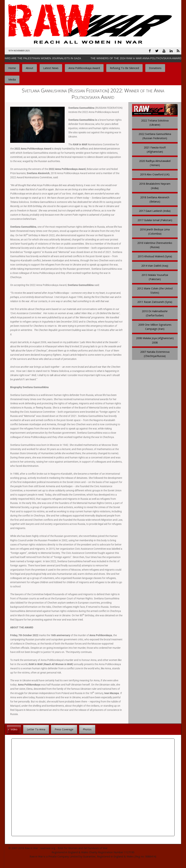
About (30, 67)
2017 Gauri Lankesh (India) (155, 210)
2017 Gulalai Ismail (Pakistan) (155, 219)
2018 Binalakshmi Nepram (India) (155, 185)
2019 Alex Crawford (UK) (155, 174)
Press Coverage (64, 729)
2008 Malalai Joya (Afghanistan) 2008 (155, 340)
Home (12, 67)
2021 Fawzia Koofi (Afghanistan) (155, 149)
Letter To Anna (36, 729)
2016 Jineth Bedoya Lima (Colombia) (155, 231)
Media (12, 79)
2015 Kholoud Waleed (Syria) (155, 256)
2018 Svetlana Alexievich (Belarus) (155, 199)
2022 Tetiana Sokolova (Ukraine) (155, 122)
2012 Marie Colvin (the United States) (155, 290)
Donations (155, 67)
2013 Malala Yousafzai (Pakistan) (155, 276)
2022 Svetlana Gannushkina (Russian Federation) (155, 135)
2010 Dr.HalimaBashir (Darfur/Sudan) (155, 313)
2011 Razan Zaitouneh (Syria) (155, 301)
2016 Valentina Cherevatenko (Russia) (155, 244)
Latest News (51, 67)
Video (14, 729)
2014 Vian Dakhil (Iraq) (155, 265)
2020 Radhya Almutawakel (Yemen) (155, 162)
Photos (87, 729)
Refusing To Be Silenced (124, 67)
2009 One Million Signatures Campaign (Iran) (155, 326)
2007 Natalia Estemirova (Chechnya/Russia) (155, 353)
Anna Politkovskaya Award (84, 67)
